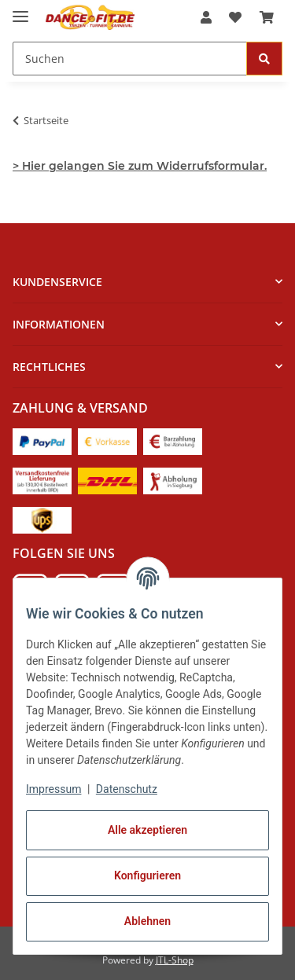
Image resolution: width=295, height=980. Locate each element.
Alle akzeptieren (147, 830)
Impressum (53, 789)
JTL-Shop (175, 960)
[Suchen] (264, 59)
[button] (206, 17)
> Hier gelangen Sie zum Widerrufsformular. (140, 166)
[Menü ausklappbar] (20, 10)
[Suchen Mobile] (130, 59)
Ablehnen (147, 921)
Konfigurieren (147, 875)
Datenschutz (127, 789)
